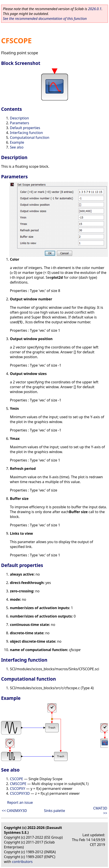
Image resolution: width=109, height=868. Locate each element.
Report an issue (20, 802)
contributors (22, 862)
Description (19, 118)
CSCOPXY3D (20, 793)
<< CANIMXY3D (14, 811)
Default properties (25, 128)
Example (17, 142)
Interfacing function (26, 133)
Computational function (30, 137)
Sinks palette (54, 811)
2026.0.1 (95, 9)
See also (17, 147)
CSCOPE (17, 779)
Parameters (20, 123)
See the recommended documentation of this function (45, 19)
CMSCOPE (18, 784)
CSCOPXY (18, 789)
